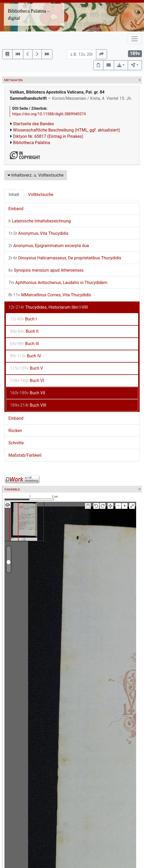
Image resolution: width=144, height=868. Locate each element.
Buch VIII (28, 405)
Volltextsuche (41, 195)
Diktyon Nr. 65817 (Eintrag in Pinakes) (48, 136)
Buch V (26, 368)
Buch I (23, 319)
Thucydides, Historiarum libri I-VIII (48, 307)
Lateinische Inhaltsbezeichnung (40, 221)
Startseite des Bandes (34, 124)
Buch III (25, 344)
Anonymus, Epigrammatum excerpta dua (49, 246)
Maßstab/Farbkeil (25, 455)
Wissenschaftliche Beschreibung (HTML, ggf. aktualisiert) (67, 130)
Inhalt (14, 195)
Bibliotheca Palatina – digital (29, 15)
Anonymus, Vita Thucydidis (38, 233)
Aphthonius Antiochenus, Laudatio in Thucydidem (58, 283)
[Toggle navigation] (135, 39)
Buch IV (26, 356)
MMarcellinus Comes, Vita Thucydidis (50, 295)
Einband (16, 209)
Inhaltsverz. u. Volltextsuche (36, 175)
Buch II (24, 331)
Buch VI (27, 381)
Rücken (15, 431)
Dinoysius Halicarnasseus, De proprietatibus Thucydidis (65, 258)
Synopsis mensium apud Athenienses (46, 270)
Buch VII (28, 393)
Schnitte (16, 443)
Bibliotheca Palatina (32, 143)
